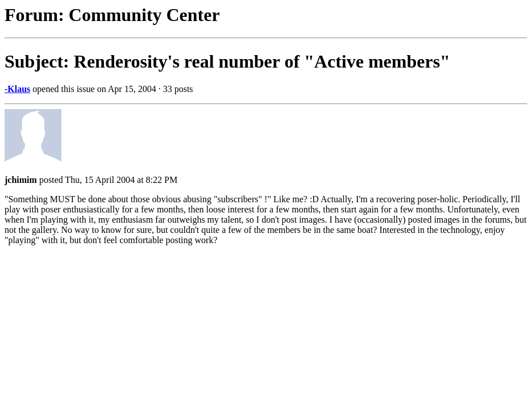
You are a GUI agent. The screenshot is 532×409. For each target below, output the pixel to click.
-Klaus (17, 89)
